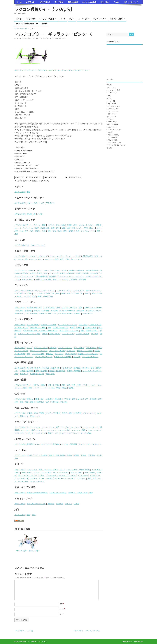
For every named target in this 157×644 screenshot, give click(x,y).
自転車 (29, 214)
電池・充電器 (39, 413)
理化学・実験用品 (74, 371)
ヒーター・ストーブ (90, 427)
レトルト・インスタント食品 (29, 334)
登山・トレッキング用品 (76, 430)
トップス (27, 296)
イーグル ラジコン (114, 106)
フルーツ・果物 (90, 328)
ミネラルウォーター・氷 (48, 331)
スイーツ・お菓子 (83, 334)
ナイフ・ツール (43, 430)
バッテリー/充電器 (47, 19)
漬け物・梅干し (92, 331)
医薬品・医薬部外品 (57, 371)
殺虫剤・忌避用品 (67, 273)
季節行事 (60, 504)
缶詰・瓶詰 (83, 325)
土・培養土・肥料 (65, 313)
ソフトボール (83, 475)
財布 (34, 296)
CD (28, 245)
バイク (40, 214)
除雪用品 (41, 402)
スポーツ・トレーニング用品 (41, 478)
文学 (49, 231)
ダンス (63, 469)
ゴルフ (36, 472)
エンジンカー (112, 127)
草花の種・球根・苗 (67, 311)
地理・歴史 (71, 228)
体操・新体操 (84, 469)
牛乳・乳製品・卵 (30, 331)
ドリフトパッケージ (116, 142)
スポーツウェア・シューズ (65, 478)
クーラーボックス (34, 427)
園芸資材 (28, 311)
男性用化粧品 (88, 256)
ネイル (21, 259)
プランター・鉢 (31, 313)
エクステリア (83, 399)
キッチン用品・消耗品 (58, 493)
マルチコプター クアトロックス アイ (87, 631)
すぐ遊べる (30, 2)
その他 (116, 2)
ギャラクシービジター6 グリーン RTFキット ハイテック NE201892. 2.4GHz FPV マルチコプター (52, 70)
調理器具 (72, 493)
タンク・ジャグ (66, 433)
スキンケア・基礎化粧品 (54, 259)
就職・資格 (55, 228)
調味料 (45, 334)
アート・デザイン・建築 (36, 225)
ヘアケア (77, 256)
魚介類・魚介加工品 (61, 328)
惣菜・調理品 (55, 334)
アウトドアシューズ (22, 433)
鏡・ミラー (59, 354)
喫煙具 (71, 388)
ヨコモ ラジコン (113, 111)
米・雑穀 (95, 334)
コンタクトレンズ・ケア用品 (38, 368)
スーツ (87, 293)
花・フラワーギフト (69, 307)
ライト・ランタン (58, 430)
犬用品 (83, 455)
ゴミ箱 (17, 279)
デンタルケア (67, 368)
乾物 (49, 328)
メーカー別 (83, 19)
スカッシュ (81, 478)
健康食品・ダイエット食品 (84, 368)
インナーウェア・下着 (23, 293)
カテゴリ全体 (20, 192)
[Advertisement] (125, 60)
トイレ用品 (94, 273)
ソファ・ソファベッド (44, 357)
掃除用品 (81, 270)
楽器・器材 (28, 388)
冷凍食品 (79, 328)
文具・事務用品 (41, 276)
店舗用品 (53, 276)
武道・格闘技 (90, 472)
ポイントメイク (37, 259)
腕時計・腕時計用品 (45, 296)
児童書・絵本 (72, 225)
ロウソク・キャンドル (44, 270)
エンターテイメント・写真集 (90, 225)
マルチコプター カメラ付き (24, 631)
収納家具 (53, 348)
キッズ (41, 203)
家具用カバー (91, 348)
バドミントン (32, 469)
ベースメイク (32, 256)
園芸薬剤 (19, 311)
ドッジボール (72, 469)
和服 (58, 293)
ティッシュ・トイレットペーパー (71, 276)
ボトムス (51, 290)
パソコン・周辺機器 (69, 444)
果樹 (81, 307)
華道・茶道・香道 (68, 385)
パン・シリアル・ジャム (67, 325)
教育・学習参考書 (42, 228)
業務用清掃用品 (92, 270)
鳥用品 (69, 455)
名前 (62, 604)
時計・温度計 (79, 348)
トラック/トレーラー (115, 130)
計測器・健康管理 (27, 371)
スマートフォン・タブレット (90, 444)
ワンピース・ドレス (64, 290)
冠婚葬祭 (72, 270)
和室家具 (49, 354)
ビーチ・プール (48, 427)
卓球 (95, 478)
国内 (28, 515)
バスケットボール (51, 469)
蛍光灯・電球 (67, 413)
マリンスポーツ (76, 472)
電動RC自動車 (73, 2)
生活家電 (78, 413)
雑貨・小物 (66, 293)
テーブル (77, 357)
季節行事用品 (61, 388)
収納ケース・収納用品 (63, 357)
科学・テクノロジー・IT (85, 231)
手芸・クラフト (83, 385)
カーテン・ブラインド (39, 351)
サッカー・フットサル (67, 475)
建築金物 (30, 399)
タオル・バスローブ (93, 276)
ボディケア (43, 256)
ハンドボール (46, 472)
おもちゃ (69, 504)
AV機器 (29, 413)
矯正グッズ (55, 368)
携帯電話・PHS (33, 444)
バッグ (43, 290)
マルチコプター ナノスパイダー (28, 551)
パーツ (63, 19)
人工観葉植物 (49, 307)
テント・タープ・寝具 (82, 433)
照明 (28, 354)
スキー (41, 475)
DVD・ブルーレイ (38, 245)
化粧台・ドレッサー (85, 351)
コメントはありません (59, 38)
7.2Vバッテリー (113, 93)
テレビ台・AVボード (90, 357)
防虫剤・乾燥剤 (82, 273)
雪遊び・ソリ (53, 433)
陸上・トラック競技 (61, 472)
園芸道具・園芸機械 (41, 311)
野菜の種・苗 (82, 311)
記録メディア (35, 416)
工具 (48, 402)
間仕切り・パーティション (88, 354)
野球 (41, 469)
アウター (75, 293)
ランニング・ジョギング (28, 475)
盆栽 (58, 307)
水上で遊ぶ (105, 2)
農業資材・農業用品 (34, 307)
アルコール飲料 (33, 325)
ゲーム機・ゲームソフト (36, 504)
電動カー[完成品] (114, 135)
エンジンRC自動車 (89, 2)
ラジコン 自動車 (116, 19)
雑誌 (55, 231)
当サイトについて (131, 2)
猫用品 (76, 455)
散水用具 (77, 313)
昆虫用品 (91, 455)
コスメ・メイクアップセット (61, 256)
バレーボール (23, 481)
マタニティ (50, 203)
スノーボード (51, 475)
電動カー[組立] (113, 140)
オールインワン (33, 290)
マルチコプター (43, 38)
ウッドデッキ (88, 313)
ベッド (29, 348)
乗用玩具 (51, 504)
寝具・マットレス (41, 348)
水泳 (89, 478)
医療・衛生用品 (41, 371)
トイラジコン (30, 19)
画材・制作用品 (53, 385)
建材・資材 (40, 399)
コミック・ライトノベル (24, 228)
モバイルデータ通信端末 (50, 444)
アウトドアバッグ (94, 430)
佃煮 (72, 328)
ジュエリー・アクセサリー (44, 293)
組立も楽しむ (45, 2)
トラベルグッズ (28, 279)
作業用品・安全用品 (59, 402)
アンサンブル (79, 290)
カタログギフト (61, 270)
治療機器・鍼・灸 (37, 374)
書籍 (28, 192)
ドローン (111, 119)
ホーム (19, 2)
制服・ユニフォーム (61, 279)
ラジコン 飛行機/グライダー (27, 24)
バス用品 (30, 270)
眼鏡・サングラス (93, 290)
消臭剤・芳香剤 (36, 273)
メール (62, 609)
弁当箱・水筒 (82, 493)
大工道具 (49, 399)
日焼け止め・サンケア (74, 259)
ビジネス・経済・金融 (56, 225)
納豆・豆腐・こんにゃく (69, 331)
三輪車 (76, 504)
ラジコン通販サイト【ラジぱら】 (44, 9)
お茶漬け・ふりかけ (48, 325)
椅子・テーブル (62, 427)
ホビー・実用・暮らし (86, 228)
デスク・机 (71, 351)
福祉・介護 (50, 374)
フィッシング (75, 427)
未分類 (44, 24)
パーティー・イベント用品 (44, 388)
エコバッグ (54, 273)
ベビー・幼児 (32, 203)
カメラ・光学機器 (53, 413)
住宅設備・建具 (70, 399)
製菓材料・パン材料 (38, 328)
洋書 (63, 228)
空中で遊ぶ (59, 2)
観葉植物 (54, 311)
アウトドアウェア (39, 433)
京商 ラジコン (113, 114)
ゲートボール (27, 472)
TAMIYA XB (114, 137)
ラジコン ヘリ (99, 19)
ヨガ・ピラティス (37, 481)
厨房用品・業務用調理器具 (37, 493)
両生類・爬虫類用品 (57, 455)
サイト (62, 614)
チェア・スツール (65, 348)
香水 (27, 259)
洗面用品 (83, 279)
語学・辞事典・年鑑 (38, 231)
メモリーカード (89, 413)
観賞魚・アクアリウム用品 (37, 455)
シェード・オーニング (47, 313)
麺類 (82, 331)
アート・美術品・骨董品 (36, 385)
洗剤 (46, 273)
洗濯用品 (74, 279)
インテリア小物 (38, 354)
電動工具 (58, 399)
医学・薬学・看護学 (66, 231)
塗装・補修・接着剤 (28, 402)
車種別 (110, 132)
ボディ (72, 19)
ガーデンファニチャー (93, 307)
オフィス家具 (70, 354)
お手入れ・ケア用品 (43, 279)
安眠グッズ (24, 374)
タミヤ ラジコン (113, 109)
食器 (91, 493)
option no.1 (112, 104)
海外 (34, 515)
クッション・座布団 (57, 351)
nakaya (18, 38)
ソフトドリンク (68, 334)
